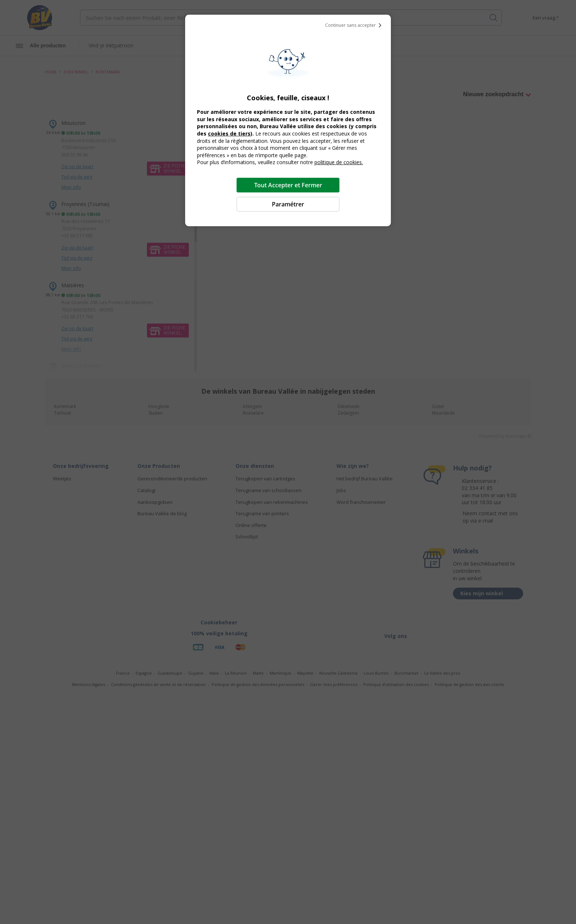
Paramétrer (288, 204)
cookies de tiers (229, 133)
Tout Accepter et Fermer (288, 185)
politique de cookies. (339, 162)
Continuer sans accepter (355, 25)
